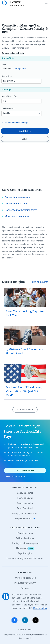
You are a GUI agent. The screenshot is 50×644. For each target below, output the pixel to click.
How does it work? (15, 477)
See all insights (40, 282)
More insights (25, 410)
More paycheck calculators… (25, 514)
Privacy (21, 630)
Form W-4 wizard (25, 508)
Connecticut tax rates (16, 204)
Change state (20, 69)
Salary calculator (25, 493)
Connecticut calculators (17, 197)
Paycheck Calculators (24, 4)
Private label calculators (25, 578)
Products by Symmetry (25, 583)
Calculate (25, 131)
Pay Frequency (8, 108)
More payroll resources (17, 216)
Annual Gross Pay (9, 96)
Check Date (7, 76)
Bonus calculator (25, 503)
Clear (25, 139)
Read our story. (40, 608)
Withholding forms (25, 538)
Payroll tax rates (25, 533)
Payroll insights (25, 553)
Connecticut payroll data (13, 53)
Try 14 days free (25, 471)
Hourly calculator (25, 498)
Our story (25, 588)
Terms (30, 630)
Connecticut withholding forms (21, 210)
